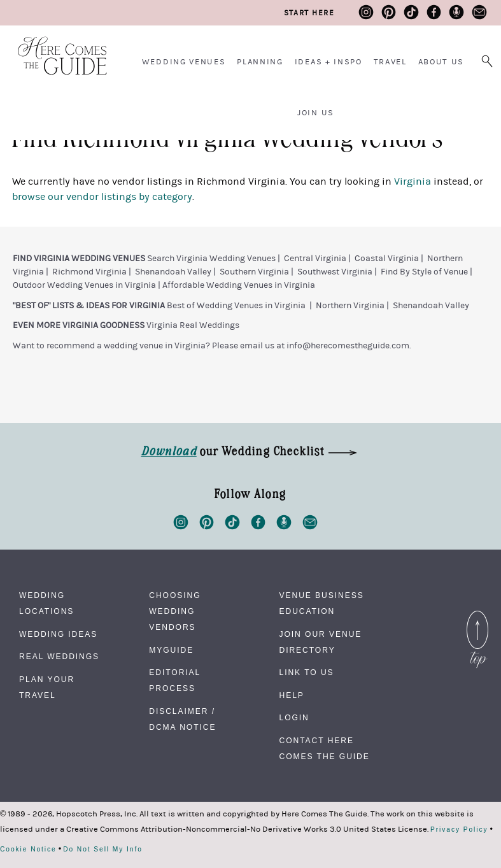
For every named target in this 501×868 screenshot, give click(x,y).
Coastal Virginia (387, 259)
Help (292, 695)
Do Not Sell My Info (103, 850)
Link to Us (307, 672)
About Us (441, 62)
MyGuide (171, 650)
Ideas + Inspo (328, 62)
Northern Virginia (350, 306)
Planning (260, 62)
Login (294, 718)
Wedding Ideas (58, 634)
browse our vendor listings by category (102, 197)
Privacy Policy (459, 830)
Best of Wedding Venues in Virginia (236, 306)
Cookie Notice (28, 850)
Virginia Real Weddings (193, 325)
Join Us (316, 113)
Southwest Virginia (335, 272)
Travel (390, 62)
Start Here (309, 13)
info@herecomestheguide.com (348, 346)
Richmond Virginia (89, 272)
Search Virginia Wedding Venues (211, 259)
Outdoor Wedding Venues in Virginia (84, 285)
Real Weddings (59, 657)
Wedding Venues (184, 62)
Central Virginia (315, 259)
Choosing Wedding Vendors (175, 611)
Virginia (413, 181)
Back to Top (477, 618)
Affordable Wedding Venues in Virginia (239, 285)
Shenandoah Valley (173, 272)
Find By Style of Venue (424, 272)
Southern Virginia (254, 272)
